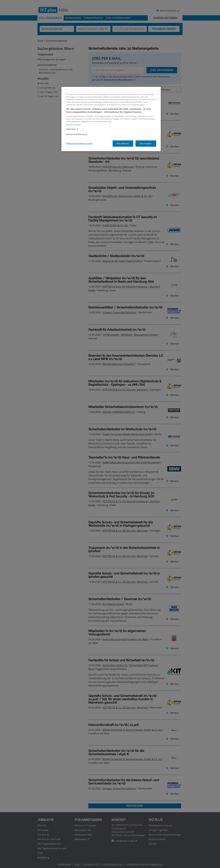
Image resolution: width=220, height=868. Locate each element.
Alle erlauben (146, 144)
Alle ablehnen (123, 144)
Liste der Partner (73, 125)
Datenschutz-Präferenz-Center (79, 143)
